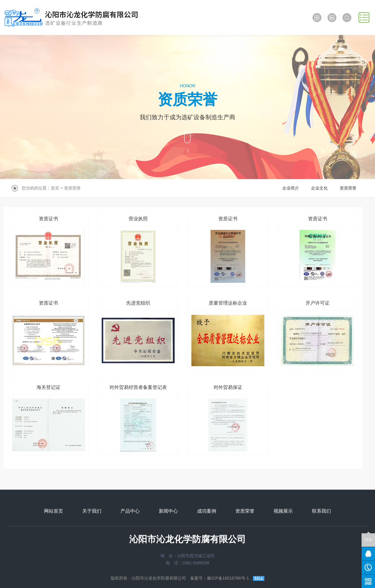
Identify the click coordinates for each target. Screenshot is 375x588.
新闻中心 (168, 511)
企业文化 (319, 188)
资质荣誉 (72, 188)
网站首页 (54, 511)
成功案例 (207, 511)
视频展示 (283, 511)
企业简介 (291, 188)
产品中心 (130, 511)
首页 (55, 188)
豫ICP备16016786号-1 (228, 578)
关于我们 (92, 511)
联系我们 (321, 511)
